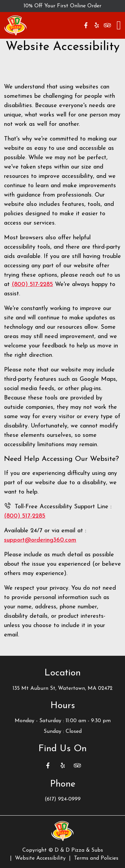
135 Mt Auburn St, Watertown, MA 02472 (63, 688)
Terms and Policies (96, 858)
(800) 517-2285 (32, 284)
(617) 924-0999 (63, 799)
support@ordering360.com (40, 540)
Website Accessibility (40, 858)
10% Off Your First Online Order (62, 6)
